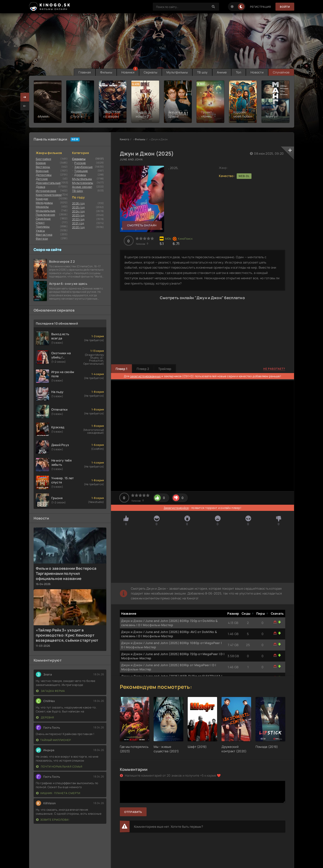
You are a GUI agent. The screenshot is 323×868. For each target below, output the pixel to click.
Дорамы (80, 175)
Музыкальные (46, 211)
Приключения (45, 215)
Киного (125, 139)
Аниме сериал (82, 187)
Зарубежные (83, 167)
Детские (42, 179)
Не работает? (274, 369)
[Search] (214, 7)
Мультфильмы (177, 72)
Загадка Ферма (51, 691)
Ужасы (40, 231)
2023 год (78, 215)
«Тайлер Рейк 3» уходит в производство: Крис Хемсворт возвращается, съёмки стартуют (67, 635)
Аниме (222, 72)
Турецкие (81, 171)
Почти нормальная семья (59, 767)
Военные (42, 171)
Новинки (128, 72)
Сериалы (150, 72)
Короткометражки (49, 195)
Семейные (43, 219)
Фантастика (44, 235)
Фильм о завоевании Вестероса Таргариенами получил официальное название (66, 573)
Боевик (41, 163)
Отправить (133, 812)
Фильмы (106, 72)
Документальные (48, 183)
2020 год (78, 227)
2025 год (78, 207)
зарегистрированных (145, 376)
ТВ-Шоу (78, 191)
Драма (40, 187)
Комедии (42, 199)
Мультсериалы (83, 183)
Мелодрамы (44, 203)
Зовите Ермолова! (53, 820)
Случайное (281, 72)
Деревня (45, 717)
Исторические (46, 191)
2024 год (78, 211)
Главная (85, 72)
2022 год (78, 219)
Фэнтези (42, 239)
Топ (239, 72)
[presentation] (25, 106)
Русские (80, 163)
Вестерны (43, 167)
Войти (285, 7)
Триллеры (43, 227)
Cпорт (40, 223)
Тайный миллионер (54, 740)
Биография (44, 159)
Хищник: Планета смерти (58, 793)
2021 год (78, 223)
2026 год (78, 203)
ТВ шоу (202, 72)
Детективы (44, 175)
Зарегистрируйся (176, 508)
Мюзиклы (42, 207)
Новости (257, 72)
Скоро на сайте (48, 250)
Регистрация (261, 7)
